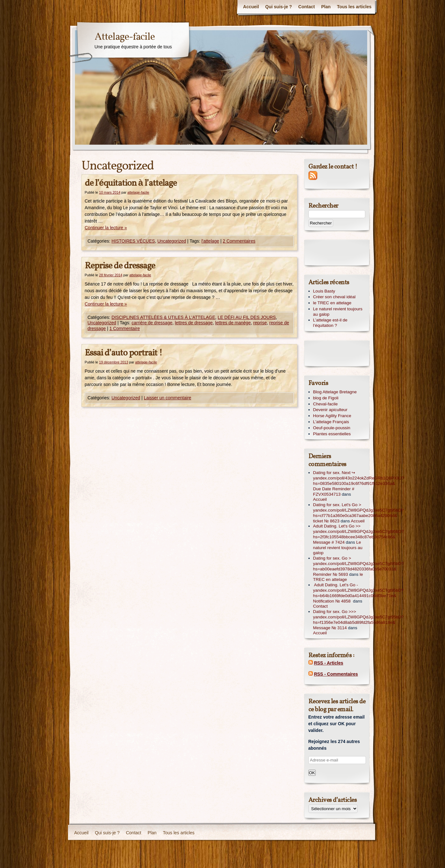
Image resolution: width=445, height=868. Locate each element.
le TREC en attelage (332, 303)
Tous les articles (354, 7)
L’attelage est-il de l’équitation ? (330, 323)
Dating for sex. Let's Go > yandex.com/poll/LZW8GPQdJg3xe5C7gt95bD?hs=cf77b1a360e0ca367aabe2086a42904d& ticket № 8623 (358, 513)
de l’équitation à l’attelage (131, 183)
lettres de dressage (194, 323)
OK (312, 773)
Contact (307, 7)
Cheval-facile (326, 404)
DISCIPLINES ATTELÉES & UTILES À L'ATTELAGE (163, 317)
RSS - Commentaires (336, 674)
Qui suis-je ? (279, 7)
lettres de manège (233, 323)
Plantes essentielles (332, 434)
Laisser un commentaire (168, 398)
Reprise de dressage (120, 266)
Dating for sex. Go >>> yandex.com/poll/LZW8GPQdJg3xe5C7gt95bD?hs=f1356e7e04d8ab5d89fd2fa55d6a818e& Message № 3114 (358, 620)
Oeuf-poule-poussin (332, 428)
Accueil (251, 7)
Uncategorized (172, 241)
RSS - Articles (328, 663)
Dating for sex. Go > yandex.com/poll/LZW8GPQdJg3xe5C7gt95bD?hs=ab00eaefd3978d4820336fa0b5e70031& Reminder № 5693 (358, 566)
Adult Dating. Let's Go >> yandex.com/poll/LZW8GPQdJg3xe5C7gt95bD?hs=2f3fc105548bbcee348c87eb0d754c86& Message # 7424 (358, 534)
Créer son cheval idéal (334, 297)
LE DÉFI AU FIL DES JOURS (247, 317)
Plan (326, 7)
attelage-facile (138, 192)
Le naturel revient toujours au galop (338, 312)
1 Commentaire (125, 328)
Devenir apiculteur (330, 410)
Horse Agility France (332, 416)
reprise (260, 323)
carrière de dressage (152, 323)
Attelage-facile (125, 37)
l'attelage (210, 241)
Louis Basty (324, 291)
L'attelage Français (331, 422)
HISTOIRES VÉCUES (133, 241)
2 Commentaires (239, 241)
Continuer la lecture (106, 228)
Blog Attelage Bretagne (335, 392)
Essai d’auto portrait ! (124, 353)
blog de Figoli (326, 398)
